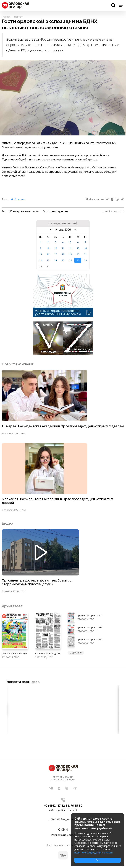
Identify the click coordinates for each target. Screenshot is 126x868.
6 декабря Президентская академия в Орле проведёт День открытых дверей (57, 501)
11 (63, 248)
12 (70, 248)
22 (41, 260)
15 (41, 254)
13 (78, 248)
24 (56, 260)
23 (48, 260)
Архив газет (12, 606)
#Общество (18, 199)
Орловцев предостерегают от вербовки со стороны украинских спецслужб (37, 582)
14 (85, 248)
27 (78, 260)
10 (56, 248)
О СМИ (63, 830)
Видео (7, 523)
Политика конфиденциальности (63, 845)
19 (70, 254)
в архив (76, 653)
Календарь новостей (63, 223)
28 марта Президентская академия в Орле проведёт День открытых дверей (63, 426)
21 (85, 254)
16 (48, 254)
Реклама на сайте (63, 835)
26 (70, 260)
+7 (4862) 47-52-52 (57, 806)
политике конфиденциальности (94, 852)
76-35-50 (76, 806)
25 (63, 260)
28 (85, 260)
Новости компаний (18, 364)
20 (78, 254)
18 (63, 254)
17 (56, 254)
